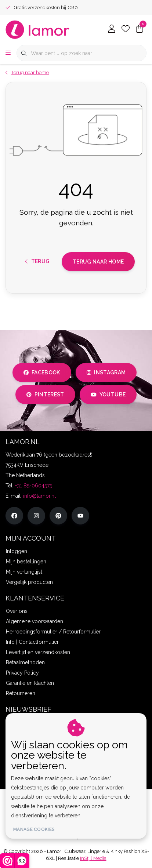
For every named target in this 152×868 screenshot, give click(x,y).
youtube (108, 395)
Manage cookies (34, 829)
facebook (42, 373)
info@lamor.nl (39, 496)
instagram (106, 373)
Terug (37, 261)
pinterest (45, 395)
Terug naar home (98, 262)
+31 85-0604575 (34, 486)
